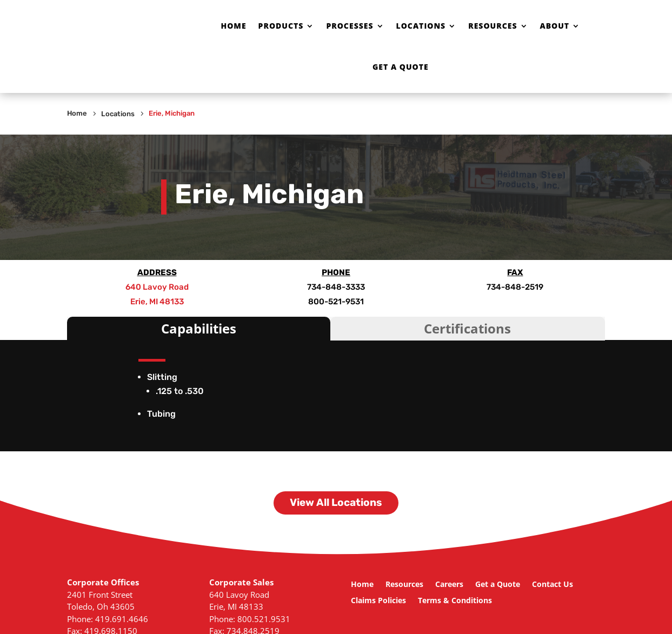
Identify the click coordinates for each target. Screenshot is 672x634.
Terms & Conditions (455, 601)
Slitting (162, 377)
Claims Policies (378, 601)
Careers (449, 585)
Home (233, 26)
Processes (350, 26)
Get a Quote (401, 67)
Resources (493, 26)
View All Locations (336, 502)
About (555, 26)
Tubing (161, 414)
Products (281, 26)
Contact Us (553, 585)
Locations (421, 26)
